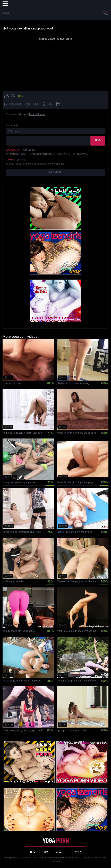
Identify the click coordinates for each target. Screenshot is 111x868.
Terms (45, 852)
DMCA (57, 852)
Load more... (55, 172)
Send (98, 140)
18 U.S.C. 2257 (73, 852)
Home (34, 852)
